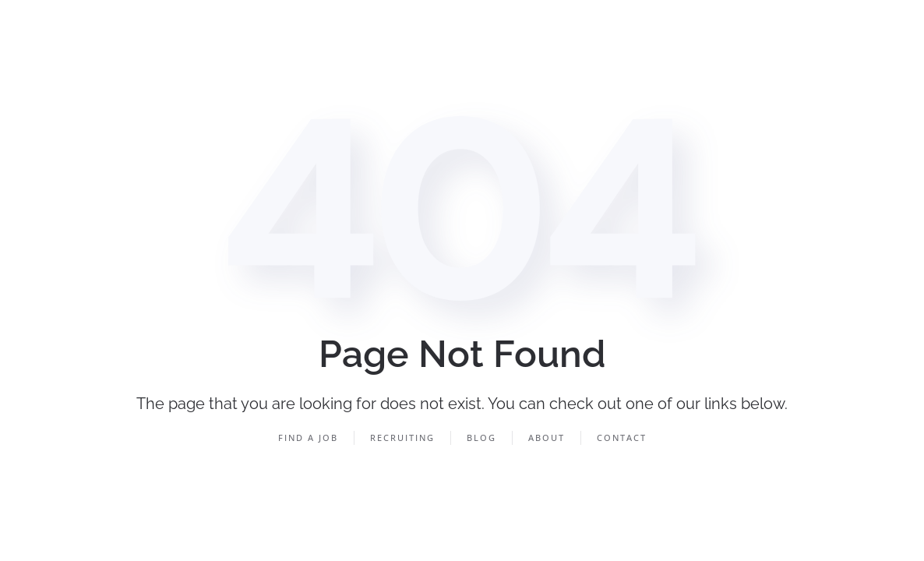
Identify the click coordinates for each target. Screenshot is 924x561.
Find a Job (308, 438)
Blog (481, 438)
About (547, 438)
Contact (622, 438)
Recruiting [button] (402, 438)
